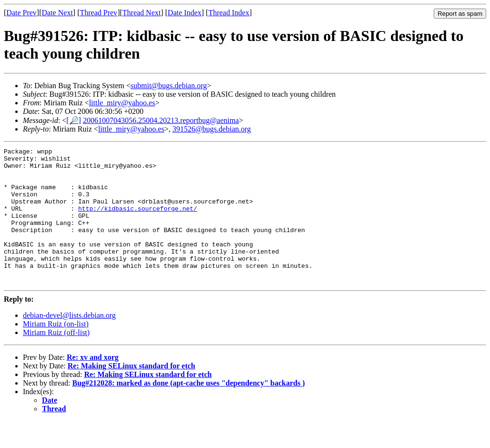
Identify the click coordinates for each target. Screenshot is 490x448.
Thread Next (142, 13)
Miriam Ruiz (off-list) (56, 360)
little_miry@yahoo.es (122, 103)
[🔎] (74, 120)
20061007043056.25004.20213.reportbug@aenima (161, 120)
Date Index (185, 13)
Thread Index (229, 13)
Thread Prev (98, 13)
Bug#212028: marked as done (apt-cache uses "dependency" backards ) (189, 410)
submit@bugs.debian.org (169, 86)
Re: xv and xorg (93, 384)
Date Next (57, 13)
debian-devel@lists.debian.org (69, 342)
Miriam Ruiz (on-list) (56, 351)
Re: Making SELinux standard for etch (132, 393)
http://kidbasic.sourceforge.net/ (138, 221)
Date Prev (21, 13)
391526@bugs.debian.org (212, 129)
